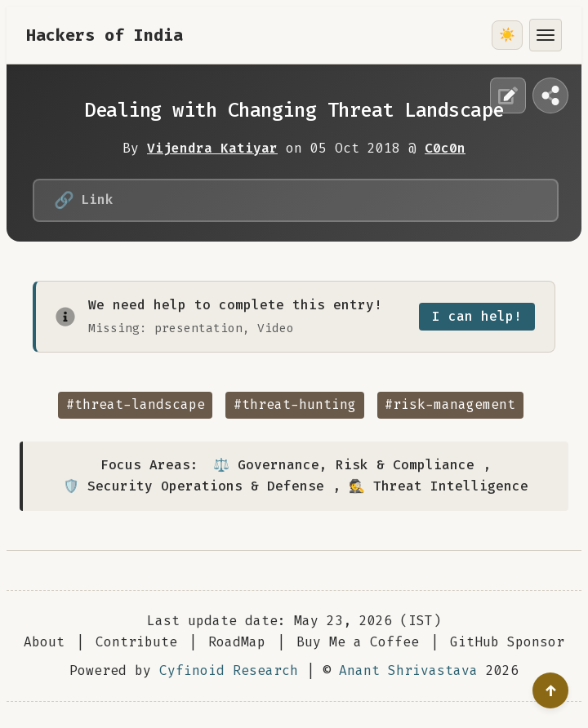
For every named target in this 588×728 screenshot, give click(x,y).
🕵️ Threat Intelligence (439, 486)
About (44, 642)
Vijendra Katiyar (212, 148)
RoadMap (237, 642)
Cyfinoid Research (229, 670)
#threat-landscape (136, 404)
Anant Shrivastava (408, 670)
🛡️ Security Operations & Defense (194, 486)
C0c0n (445, 148)
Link (84, 200)
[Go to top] (550, 690)
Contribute (136, 642)
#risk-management (450, 404)
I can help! (477, 316)
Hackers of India (105, 35)
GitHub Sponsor (507, 642)
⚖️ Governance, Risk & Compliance (344, 465)
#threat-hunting (295, 404)
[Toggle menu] (546, 35)
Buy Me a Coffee (358, 642)
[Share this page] (550, 95)
